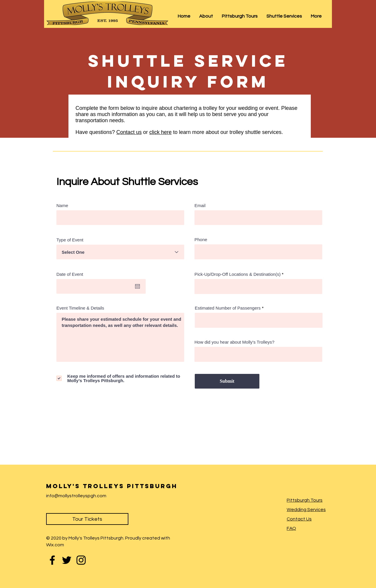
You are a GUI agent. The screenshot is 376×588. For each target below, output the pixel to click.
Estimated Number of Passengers (228, 308)
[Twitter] (67, 560)
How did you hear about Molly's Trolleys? (234, 342)
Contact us (129, 132)
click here (160, 132)
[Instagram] (81, 560)
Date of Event (72, 274)
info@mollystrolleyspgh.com (76, 496)
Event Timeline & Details (80, 308)
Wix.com (55, 545)
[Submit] (227, 381)
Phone (201, 240)
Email (200, 205)
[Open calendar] (137, 286)
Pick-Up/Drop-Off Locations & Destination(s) (237, 274)
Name (62, 205)
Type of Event (70, 240)
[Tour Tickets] (87, 519)
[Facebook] (52, 560)
